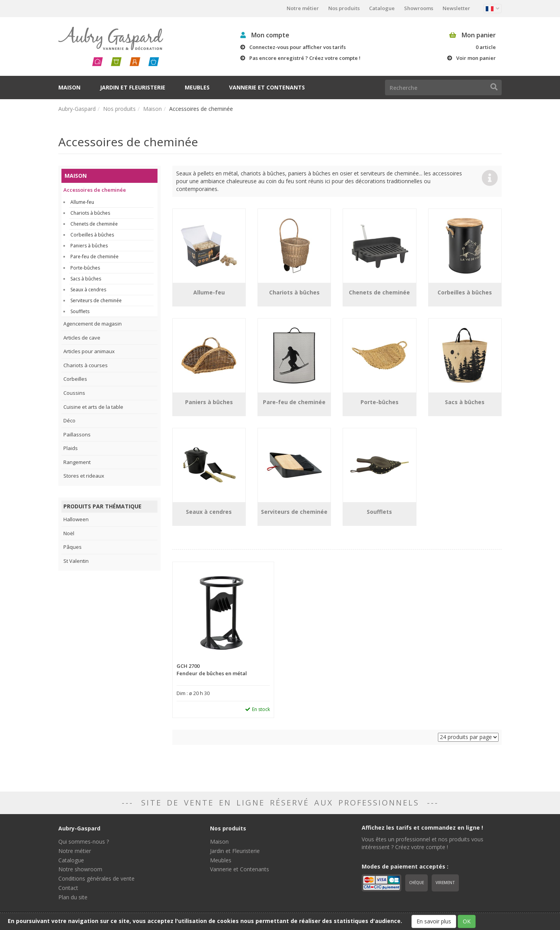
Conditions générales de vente (96, 878)
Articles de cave (82, 338)
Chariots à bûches (90, 213)
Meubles (197, 87)
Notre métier (303, 8)
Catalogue (382, 8)
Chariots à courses (86, 365)
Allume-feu (82, 202)
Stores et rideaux (84, 476)
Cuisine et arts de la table (93, 407)
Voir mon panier (476, 58)
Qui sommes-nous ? (84, 842)
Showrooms (419, 8)
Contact (68, 888)
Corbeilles (75, 379)
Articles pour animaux (89, 351)
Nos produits (344, 8)
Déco (69, 420)
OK (467, 921)
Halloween (76, 519)
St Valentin (76, 561)
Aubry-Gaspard (77, 109)
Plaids (71, 448)
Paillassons (77, 434)
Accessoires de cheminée (95, 190)
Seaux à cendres (88, 290)
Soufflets (80, 311)
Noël (69, 533)
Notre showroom (80, 869)
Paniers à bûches (89, 246)
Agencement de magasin (93, 324)
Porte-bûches (85, 268)
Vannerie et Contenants (267, 87)
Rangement (77, 462)
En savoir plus (434, 921)
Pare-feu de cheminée (94, 257)
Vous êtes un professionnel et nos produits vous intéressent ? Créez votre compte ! (423, 843)
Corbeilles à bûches (92, 235)
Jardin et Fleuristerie (133, 87)
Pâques (73, 547)
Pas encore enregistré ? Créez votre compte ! (305, 58)
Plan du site (73, 897)
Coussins (74, 393)
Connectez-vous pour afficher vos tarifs (297, 47)
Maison (69, 87)
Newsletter (456, 8)
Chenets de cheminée (94, 224)
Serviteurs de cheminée (96, 300)
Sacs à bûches (86, 279)
